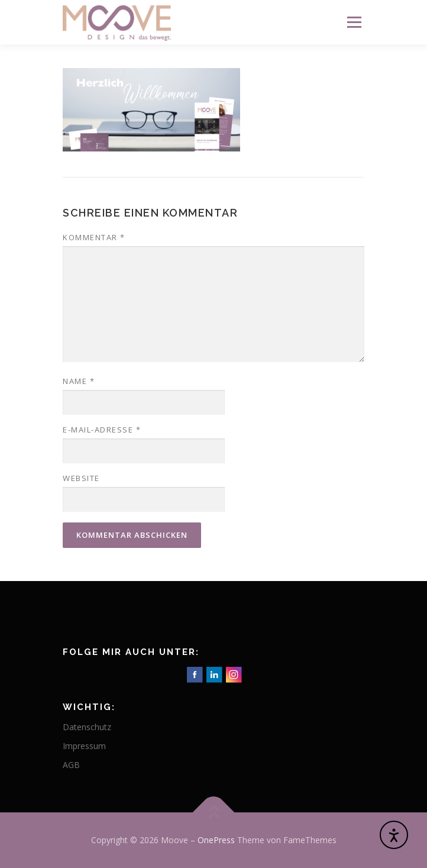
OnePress (216, 840)
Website (81, 478)
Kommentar (94, 237)
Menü (353, 22)
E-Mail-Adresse (102, 430)
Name (79, 381)
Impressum (84, 746)
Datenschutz (87, 727)
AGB (71, 765)
